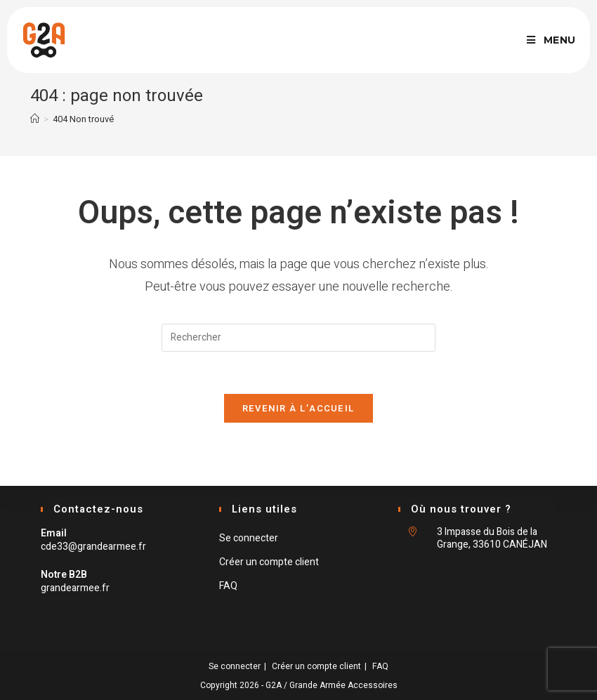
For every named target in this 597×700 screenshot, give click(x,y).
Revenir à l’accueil (299, 408)
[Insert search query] (298, 338)
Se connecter (249, 538)
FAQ (228, 586)
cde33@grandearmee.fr (93, 547)
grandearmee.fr (75, 588)
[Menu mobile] (551, 40)
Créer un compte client (269, 562)
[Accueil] (35, 119)
